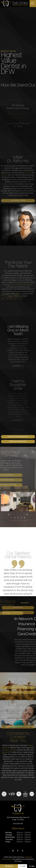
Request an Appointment (18, 442)
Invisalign (29, 303)
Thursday (9, 839)
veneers (5, 752)
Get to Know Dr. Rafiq (18, 201)
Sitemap (28, 857)
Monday (9, 832)
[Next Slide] (27, 515)
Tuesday (9, 835)
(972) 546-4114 (18, 824)
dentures (28, 173)
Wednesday (10, 837)
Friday (8, 842)
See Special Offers (18, 692)
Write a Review (18, 644)
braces (4, 175)
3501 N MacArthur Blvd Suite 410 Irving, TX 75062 (18, 819)
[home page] (14, 4)
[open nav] (33, 4)
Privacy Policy (7, 859)
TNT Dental (18, 861)
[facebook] (18, 851)
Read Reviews (18, 640)
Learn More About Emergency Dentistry (18, 727)
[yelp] (23, 851)
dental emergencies (26, 715)
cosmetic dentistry (10, 750)
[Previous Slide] (10, 515)
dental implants (17, 303)
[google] (13, 851)
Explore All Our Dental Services (18, 437)
